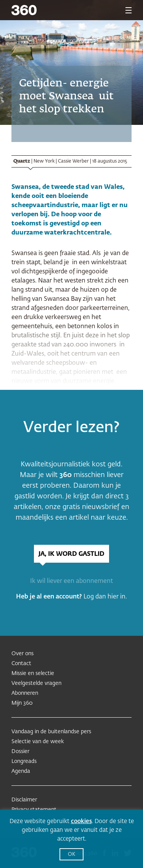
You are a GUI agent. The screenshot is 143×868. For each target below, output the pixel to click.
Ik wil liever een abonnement (71, 581)
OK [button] (71, 854)
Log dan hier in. (105, 597)
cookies (81, 821)
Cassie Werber (73, 161)
